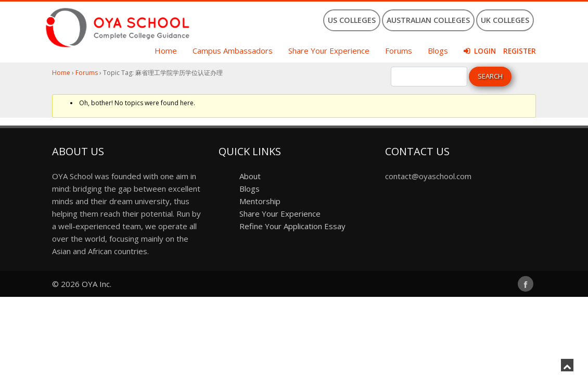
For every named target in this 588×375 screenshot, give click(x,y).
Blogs (438, 51)
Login (485, 51)
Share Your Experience (329, 51)
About (250, 176)
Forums (399, 51)
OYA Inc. (97, 284)
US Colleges (352, 20)
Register (520, 51)
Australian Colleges (428, 20)
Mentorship (260, 201)
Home (166, 51)
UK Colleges (505, 20)
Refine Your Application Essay (292, 226)
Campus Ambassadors (233, 51)
